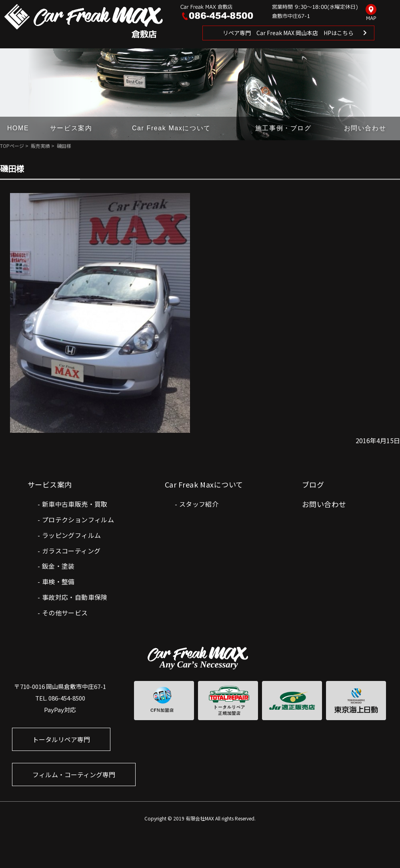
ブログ (313, 484)
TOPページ (12, 146)
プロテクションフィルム (78, 520)
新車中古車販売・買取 (75, 504)
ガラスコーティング (71, 551)
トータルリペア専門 (61, 739)
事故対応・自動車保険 (75, 597)
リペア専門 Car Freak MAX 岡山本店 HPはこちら (288, 33)
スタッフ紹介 (199, 504)
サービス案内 (71, 128)
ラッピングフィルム (72, 535)
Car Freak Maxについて (171, 128)
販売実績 (40, 146)
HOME (18, 128)
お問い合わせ (365, 128)
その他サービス (65, 613)
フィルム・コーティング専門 (74, 774)
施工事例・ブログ (283, 128)
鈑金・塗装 (58, 566)
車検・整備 (58, 581)
